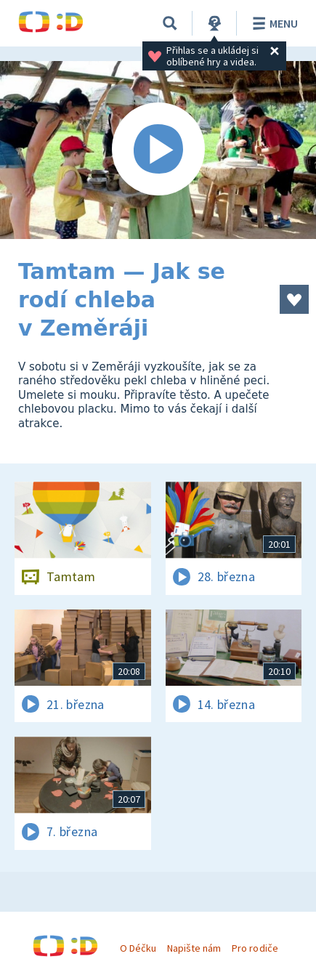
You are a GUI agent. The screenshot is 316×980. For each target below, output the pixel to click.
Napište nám (194, 948)
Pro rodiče (255, 948)
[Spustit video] (158, 150)
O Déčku (138, 948)
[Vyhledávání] (170, 23)
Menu (273, 23)
